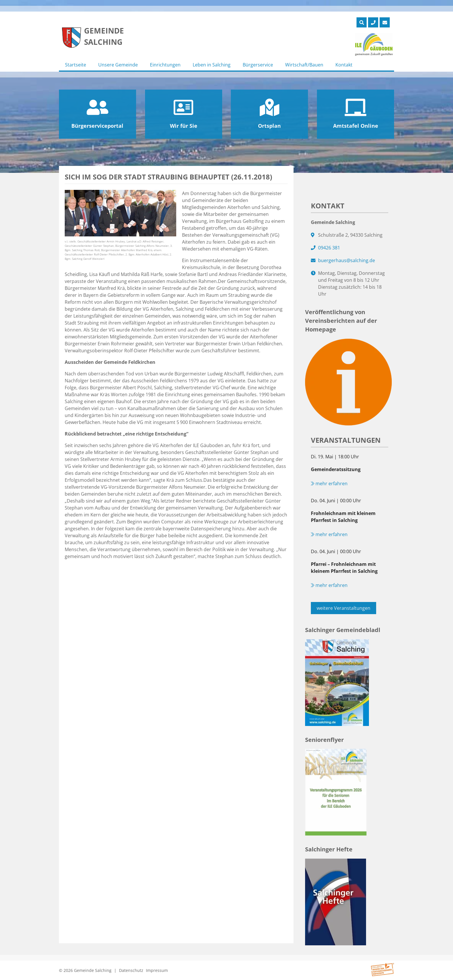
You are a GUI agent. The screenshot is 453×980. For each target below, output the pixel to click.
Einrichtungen (165, 65)
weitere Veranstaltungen (344, 608)
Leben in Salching (212, 65)
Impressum (157, 970)
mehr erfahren (329, 483)
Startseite (76, 65)
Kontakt (344, 65)
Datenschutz (131, 970)
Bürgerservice (258, 65)
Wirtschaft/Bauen (304, 65)
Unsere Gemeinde (118, 65)
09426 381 (329, 248)
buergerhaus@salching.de (347, 260)
